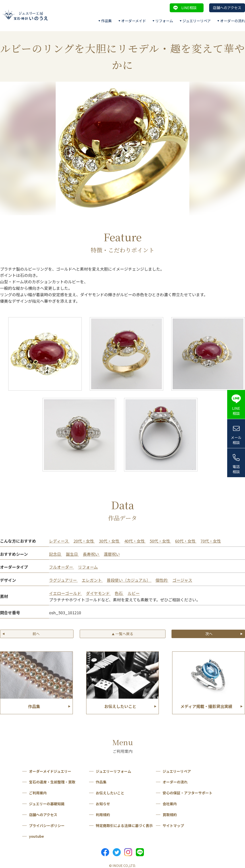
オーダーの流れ (233, 21)
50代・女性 (160, 541)
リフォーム (164, 21)
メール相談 (236, 440)
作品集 (106, 21)
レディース (59, 541)
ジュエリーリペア (197, 21)
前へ (36, 634)
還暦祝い (112, 554)
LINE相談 (189, 8)
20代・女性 (84, 541)
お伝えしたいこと (110, 793)
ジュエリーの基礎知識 (47, 804)
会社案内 (170, 804)
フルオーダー (61, 567)
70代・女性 (211, 541)
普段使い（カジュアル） (129, 580)
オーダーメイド (134, 21)
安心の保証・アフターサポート (188, 793)
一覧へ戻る (122, 634)
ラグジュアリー (63, 580)
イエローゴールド (65, 593)
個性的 (162, 580)
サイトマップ (173, 825)
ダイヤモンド (98, 593)
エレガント (92, 580)
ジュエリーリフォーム (113, 771)
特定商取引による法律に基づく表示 (124, 825)
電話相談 (236, 469)
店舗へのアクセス (227, 8)
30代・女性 (110, 541)
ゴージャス (182, 580)
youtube (36, 836)
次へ (209, 634)
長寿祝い (91, 554)
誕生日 (72, 554)
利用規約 (103, 815)
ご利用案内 (38, 793)
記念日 (55, 554)
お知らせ (103, 804)
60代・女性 (186, 541)
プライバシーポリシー (47, 825)
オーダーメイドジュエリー (50, 771)
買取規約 (170, 815)
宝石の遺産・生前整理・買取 (52, 782)
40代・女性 (135, 541)
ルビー (134, 593)
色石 (119, 593)
